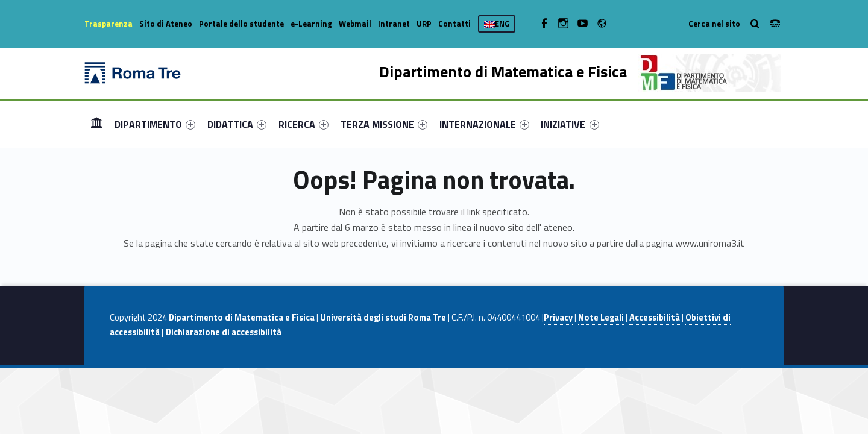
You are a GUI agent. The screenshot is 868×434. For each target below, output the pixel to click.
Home (96, 124)
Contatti (454, 24)
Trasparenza (108, 24)
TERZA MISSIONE (384, 124)
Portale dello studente (241, 24)
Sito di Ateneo (166, 24)
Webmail (355, 24)
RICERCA (303, 124)
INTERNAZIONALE (484, 124)
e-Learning (311, 24)
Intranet (394, 24)
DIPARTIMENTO (155, 124)
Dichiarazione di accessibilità (224, 332)
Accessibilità (655, 318)
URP (424, 24)
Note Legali (601, 318)
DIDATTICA (237, 124)
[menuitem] (96, 124)
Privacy (558, 318)
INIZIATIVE (570, 124)
